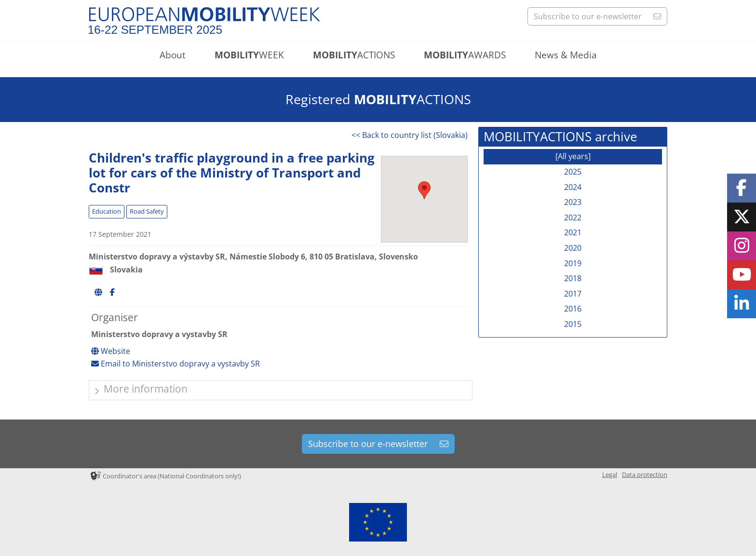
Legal (610, 475)
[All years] (573, 156)
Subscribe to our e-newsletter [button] (597, 16)
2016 (573, 309)
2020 (573, 248)
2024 (573, 187)
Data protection (645, 475)
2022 (573, 217)
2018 (573, 278)
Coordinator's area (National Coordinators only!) (166, 476)
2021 (573, 232)
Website (111, 351)
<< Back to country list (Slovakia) (410, 135)
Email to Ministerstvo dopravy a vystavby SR (175, 364)
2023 (573, 202)
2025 (573, 172)
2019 (573, 263)
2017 (573, 294)
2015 (573, 324)
